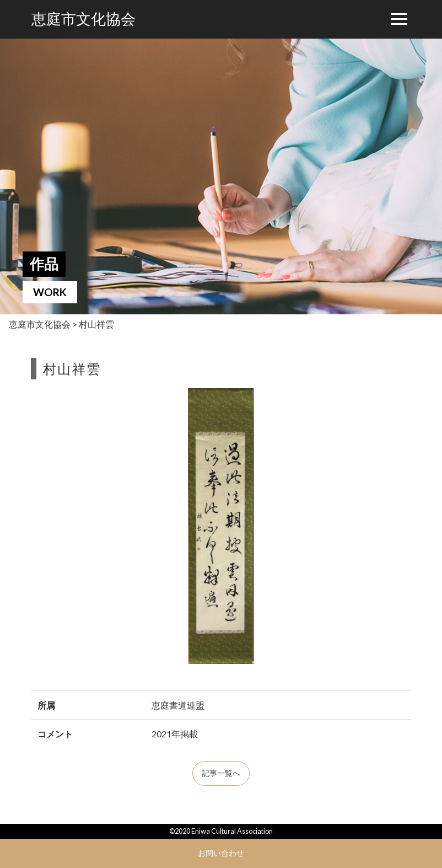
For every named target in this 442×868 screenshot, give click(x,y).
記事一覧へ (221, 773)
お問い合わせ (221, 853)
